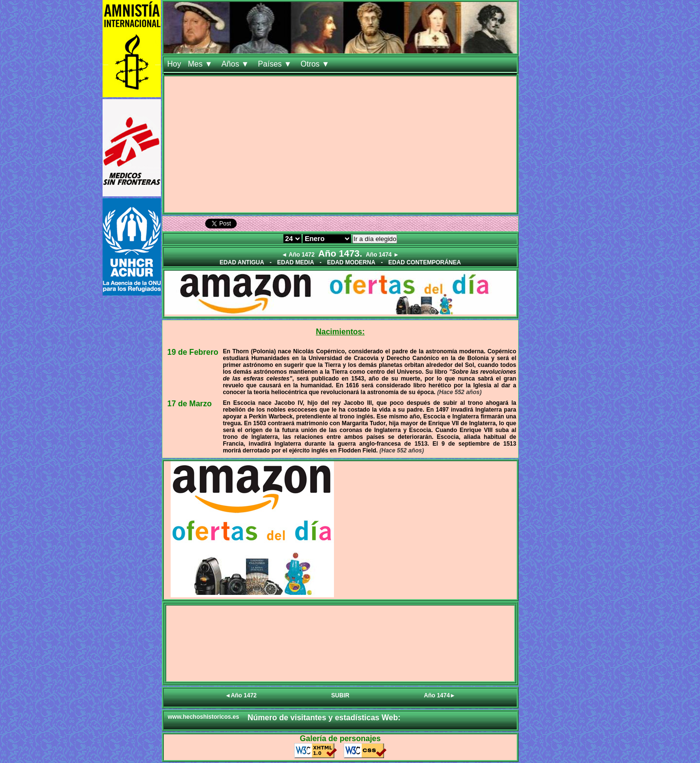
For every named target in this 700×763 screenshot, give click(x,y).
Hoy (174, 64)
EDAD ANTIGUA (242, 262)
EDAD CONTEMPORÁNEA (425, 262)
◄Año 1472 (241, 695)
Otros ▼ (316, 64)
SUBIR (340, 695)
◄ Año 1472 (298, 255)
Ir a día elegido (375, 239)
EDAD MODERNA (351, 262)
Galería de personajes (340, 738)
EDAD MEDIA (296, 262)
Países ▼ (276, 64)
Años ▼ (236, 64)
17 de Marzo (190, 404)
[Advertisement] (340, 144)
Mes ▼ (201, 64)
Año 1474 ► (382, 255)
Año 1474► (440, 695)
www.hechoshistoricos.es (203, 717)
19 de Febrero (193, 352)
